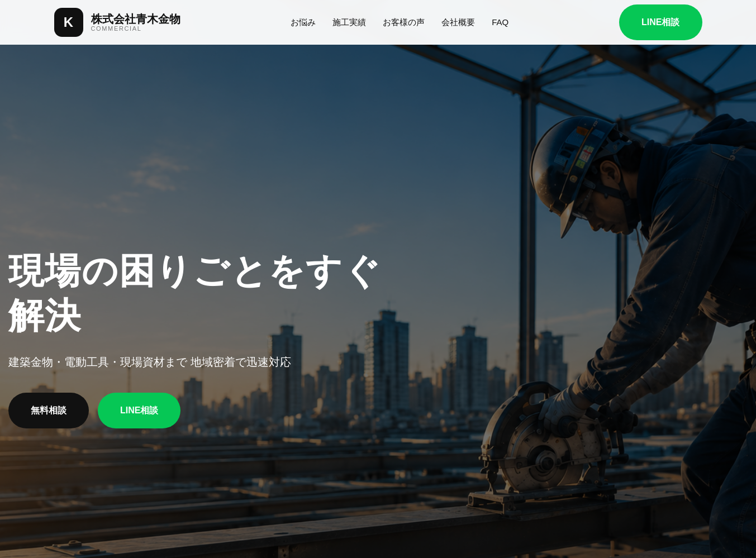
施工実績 (349, 22)
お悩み (303, 22)
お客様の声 (404, 22)
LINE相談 (660, 22)
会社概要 (458, 22)
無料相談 (49, 410)
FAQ (500, 22)
